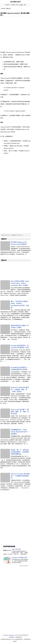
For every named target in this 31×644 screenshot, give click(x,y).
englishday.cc (12, 635)
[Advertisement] (15, 34)
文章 (25, 5)
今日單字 (7, 5)
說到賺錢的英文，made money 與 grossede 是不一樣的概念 (20, 432)
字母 (17, 5)
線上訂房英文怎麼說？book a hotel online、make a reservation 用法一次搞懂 (20, 283)
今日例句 (13, 5)
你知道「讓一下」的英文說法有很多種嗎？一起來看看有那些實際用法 (20, 452)
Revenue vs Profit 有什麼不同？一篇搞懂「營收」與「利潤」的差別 (20, 390)
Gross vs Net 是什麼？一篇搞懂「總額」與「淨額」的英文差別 (20, 412)
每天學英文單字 (16, 2)
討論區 (21, 5)
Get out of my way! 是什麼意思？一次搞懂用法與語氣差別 (20, 476)
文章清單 (3, 8)
